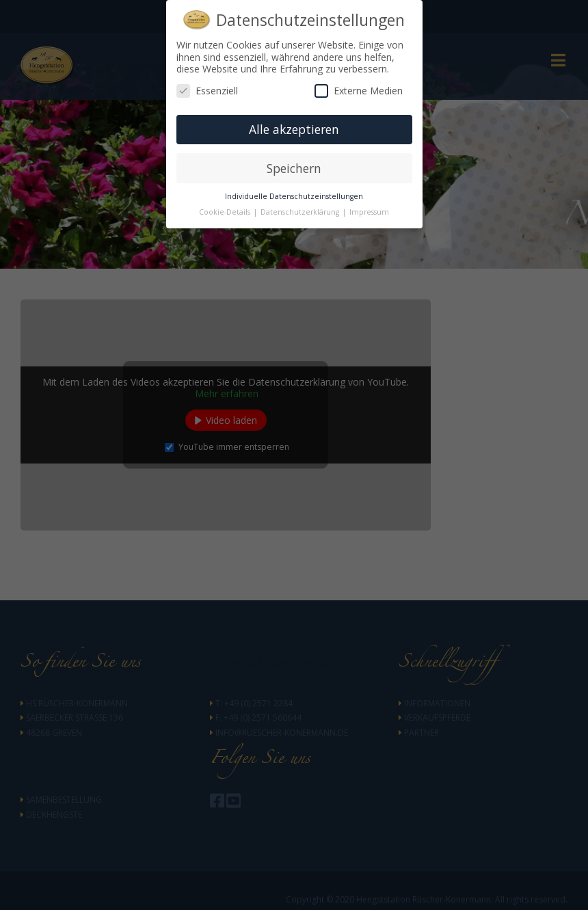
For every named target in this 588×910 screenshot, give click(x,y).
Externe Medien (359, 91)
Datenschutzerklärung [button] (301, 212)
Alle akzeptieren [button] (294, 129)
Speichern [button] (294, 168)
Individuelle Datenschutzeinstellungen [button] (294, 196)
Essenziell (207, 91)
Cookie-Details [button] (226, 212)
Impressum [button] (369, 212)
